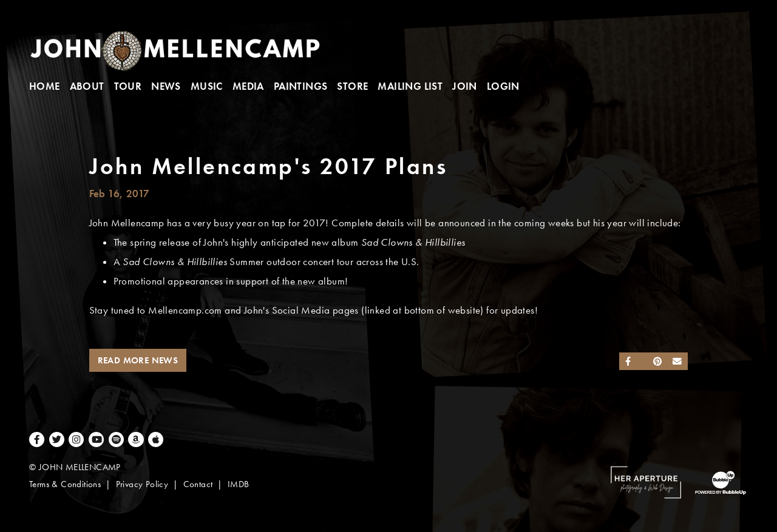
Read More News (138, 360)
